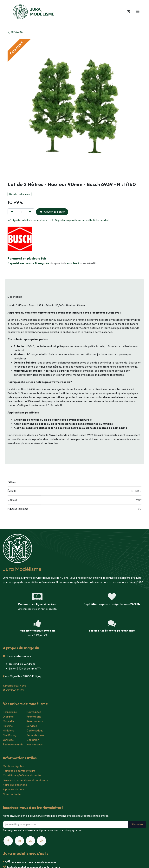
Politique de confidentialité (19, 771)
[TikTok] (42, 841)
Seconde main (35, 735)
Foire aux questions (15, 785)
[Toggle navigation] (138, 11)
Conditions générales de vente (22, 775)
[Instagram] (19, 841)
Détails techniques (19, 194)
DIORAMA (15, 32)
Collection (33, 740)
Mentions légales (13, 766)
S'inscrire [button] (137, 824)
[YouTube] (30, 841)
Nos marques (35, 744)
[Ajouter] (30, 212)
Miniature (9, 730)
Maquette (9, 721)
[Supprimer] (12, 212)
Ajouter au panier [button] (52, 212)
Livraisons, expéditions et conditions (25, 780)
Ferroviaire (10, 712)
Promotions (34, 717)
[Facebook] (8, 841)
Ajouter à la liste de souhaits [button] (27, 220)
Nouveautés (34, 712)
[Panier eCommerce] (128, 11)
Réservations (35, 721)
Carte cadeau (35, 730)
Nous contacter (12, 794)
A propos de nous (14, 789)
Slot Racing (10, 735)
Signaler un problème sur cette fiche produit (80, 220)
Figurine (8, 726)
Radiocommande (13, 744)
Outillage (8, 740)
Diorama (8, 717)
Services (32, 726)
